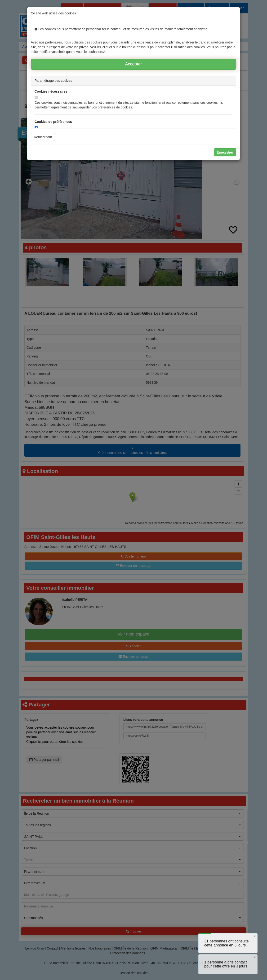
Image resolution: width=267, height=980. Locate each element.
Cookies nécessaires (51, 91)
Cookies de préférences (53, 122)
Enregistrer (225, 152)
